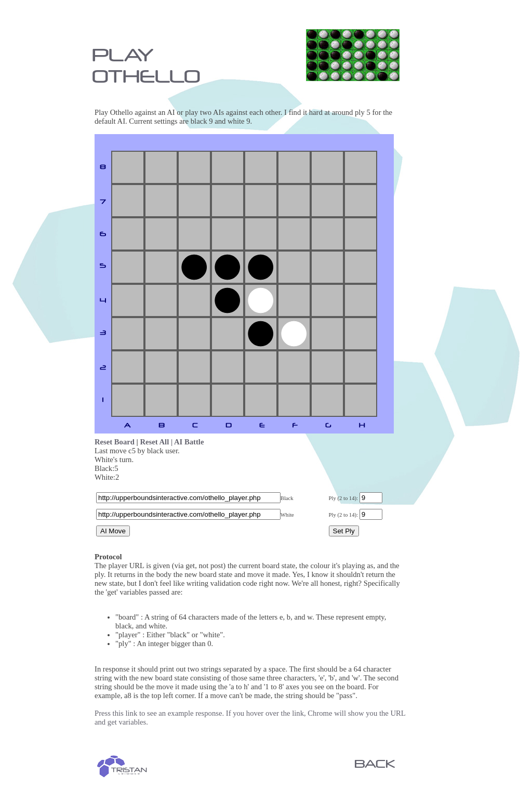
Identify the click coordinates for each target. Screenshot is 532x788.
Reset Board (115, 442)
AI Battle (189, 442)
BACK (375, 764)
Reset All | (157, 442)
